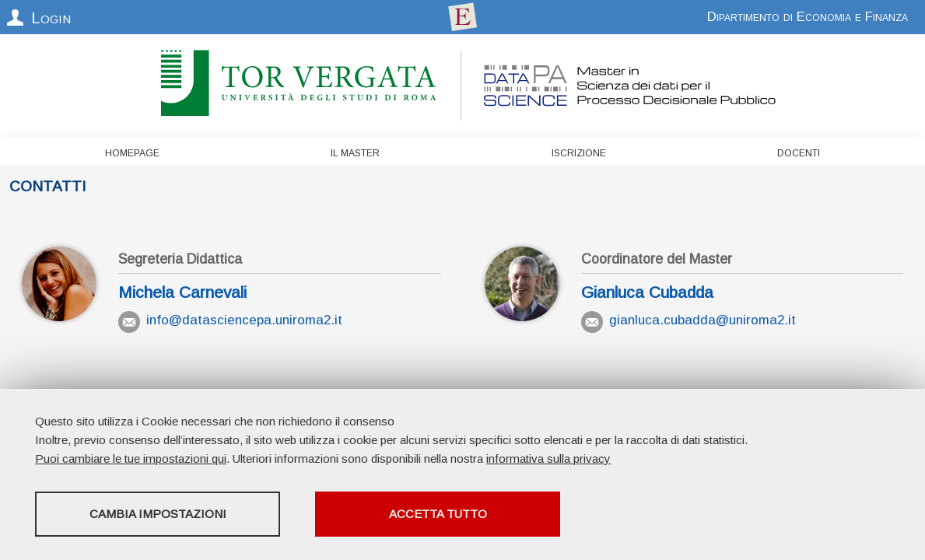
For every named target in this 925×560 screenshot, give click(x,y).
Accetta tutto (438, 514)
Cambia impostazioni (158, 514)
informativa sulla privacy (548, 458)
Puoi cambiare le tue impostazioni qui (131, 458)
